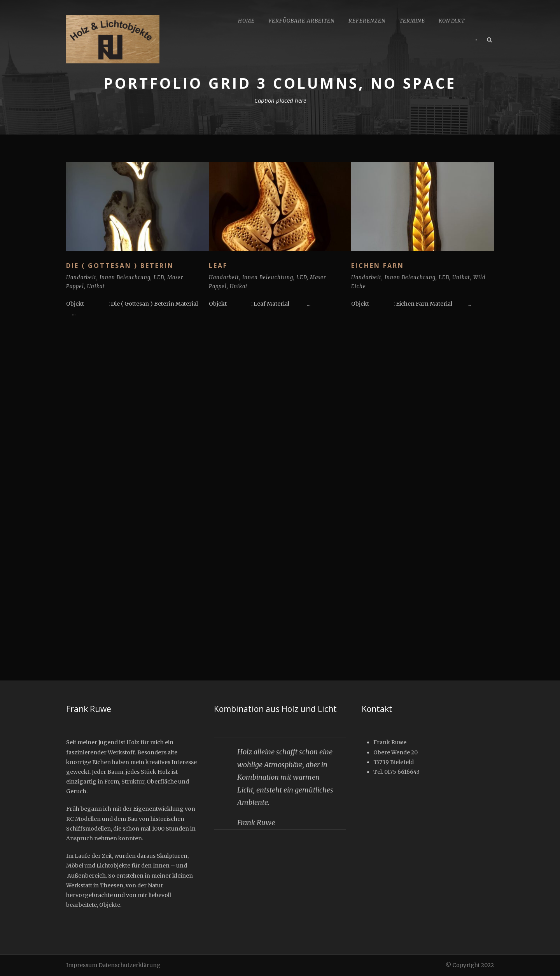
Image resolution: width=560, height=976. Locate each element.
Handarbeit (81, 277)
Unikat (96, 286)
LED (159, 277)
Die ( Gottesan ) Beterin (120, 266)
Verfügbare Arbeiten (302, 21)
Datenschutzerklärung (129, 965)
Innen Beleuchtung (125, 277)
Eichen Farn (378, 266)
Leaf (218, 266)
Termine (412, 21)
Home (246, 21)
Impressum (82, 965)
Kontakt (452, 21)
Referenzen (367, 21)
